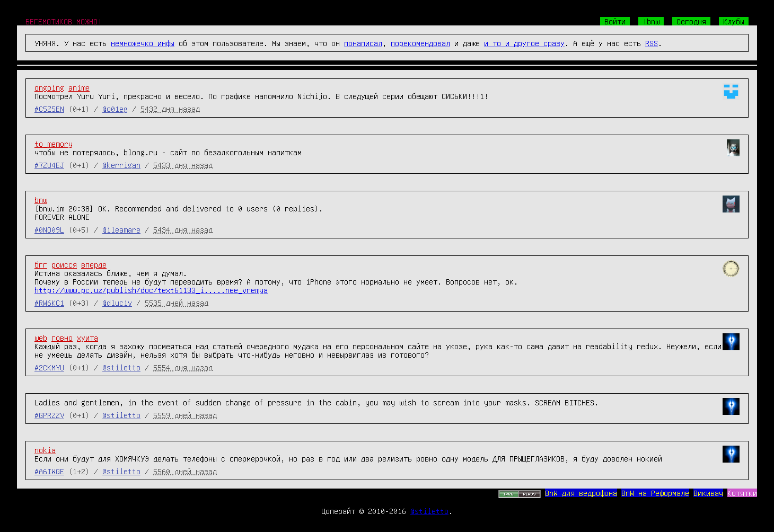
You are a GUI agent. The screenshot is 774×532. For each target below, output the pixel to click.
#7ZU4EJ (49, 165)
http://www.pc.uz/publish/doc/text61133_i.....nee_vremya (151, 290)
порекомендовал (420, 43)
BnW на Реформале (655, 493)
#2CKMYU (49, 367)
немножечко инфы (143, 43)
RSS (652, 43)
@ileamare (121, 229)
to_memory (54, 144)
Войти (615, 21)
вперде (94, 264)
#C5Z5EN (49, 109)
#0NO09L (49, 229)
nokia (45, 450)
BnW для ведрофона (581, 493)
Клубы (734, 21)
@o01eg (115, 109)
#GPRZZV (49, 415)
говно (62, 338)
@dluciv (117, 303)
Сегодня (691, 21)
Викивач (708, 493)
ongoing (49, 87)
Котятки (742, 493)
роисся (64, 264)
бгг (41, 264)
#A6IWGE (49, 471)
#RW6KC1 (49, 303)
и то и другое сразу (524, 43)
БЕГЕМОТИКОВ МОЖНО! (64, 21)
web (41, 338)
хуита (87, 338)
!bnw (651, 21)
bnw (41, 200)
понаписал (363, 43)
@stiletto (121, 367)
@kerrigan (121, 165)
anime (79, 87)
